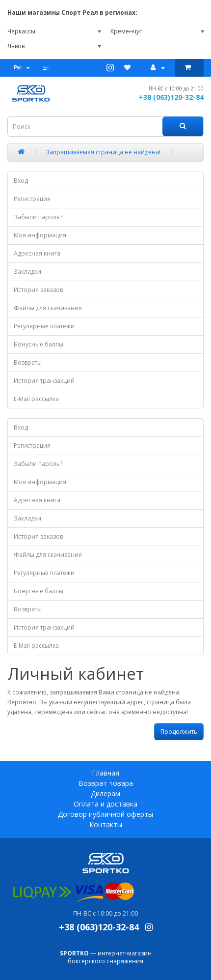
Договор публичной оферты (105, 814)
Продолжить (179, 732)
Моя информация (40, 235)
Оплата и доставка (105, 804)
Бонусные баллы (39, 344)
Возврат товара (106, 783)
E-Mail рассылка (36, 399)
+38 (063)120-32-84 (171, 97)
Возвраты (28, 362)
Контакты (106, 824)
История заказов (38, 290)
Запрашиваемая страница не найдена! (103, 152)
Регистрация (32, 199)
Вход (21, 181)
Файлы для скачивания (48, 308)
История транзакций (44, 381)
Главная (105, 773)
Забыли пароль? (38, 217)
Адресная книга (37, 253)
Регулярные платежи (44, 326)
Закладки (27, 272)
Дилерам (105, 793)
